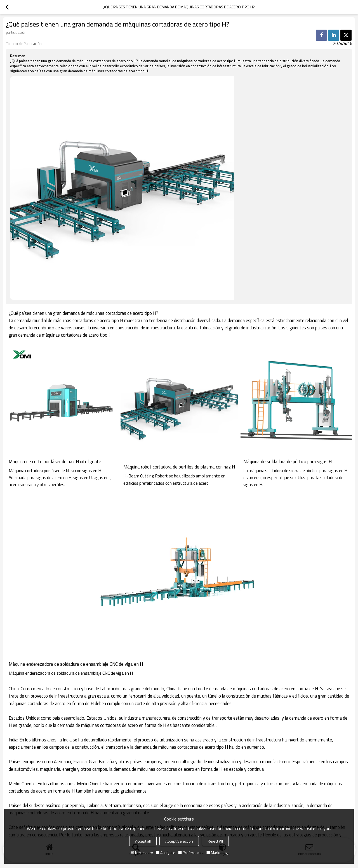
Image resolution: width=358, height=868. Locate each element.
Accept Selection (179, 841)
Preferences (191, 852)
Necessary (142, 852)
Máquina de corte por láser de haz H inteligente (55, 462)
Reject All (215, 841)
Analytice (166, 852)
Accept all (143, 841)
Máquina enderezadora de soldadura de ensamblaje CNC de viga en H (76, 664)
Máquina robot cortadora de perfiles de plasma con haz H (179, 467)
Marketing (217, 852)
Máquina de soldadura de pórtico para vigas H (288, 462)
